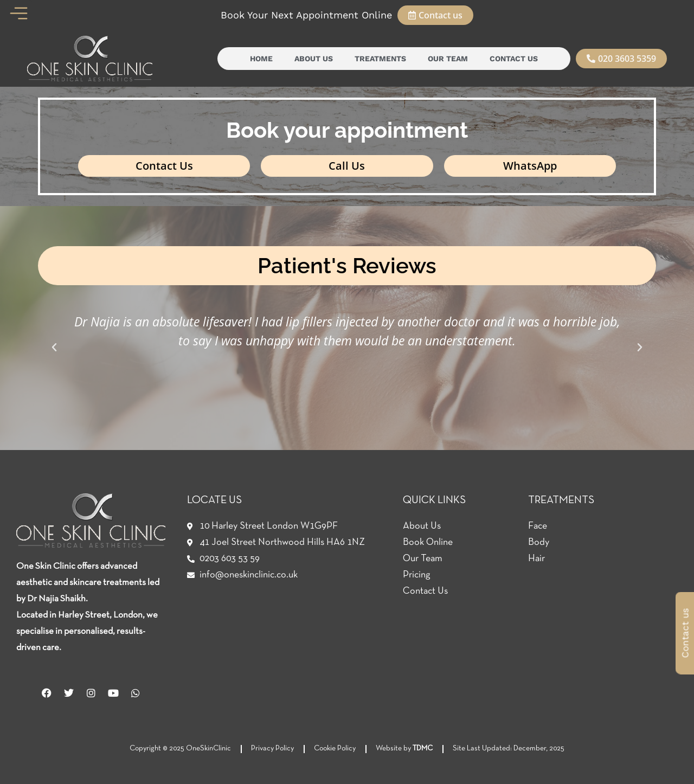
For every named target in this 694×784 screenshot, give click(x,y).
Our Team (448, 59)
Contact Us (514, 59)
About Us (314, 59)
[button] (54, 348)
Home (261, 59)
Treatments (380, 59)
